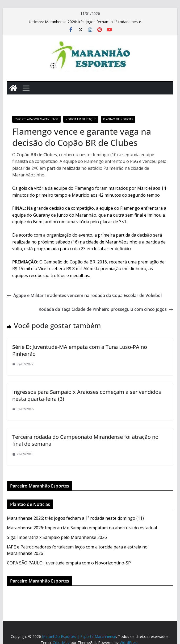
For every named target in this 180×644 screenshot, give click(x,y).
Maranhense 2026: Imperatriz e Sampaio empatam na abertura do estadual (82, 528)
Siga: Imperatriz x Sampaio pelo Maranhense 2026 (57, 537)
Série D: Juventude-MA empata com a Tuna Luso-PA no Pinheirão (80, 350)
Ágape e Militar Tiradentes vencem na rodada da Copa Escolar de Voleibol (84, 295)
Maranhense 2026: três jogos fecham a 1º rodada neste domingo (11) (75, 518)
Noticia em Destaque (81, 119)
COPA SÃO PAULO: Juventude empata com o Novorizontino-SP (69, 563)
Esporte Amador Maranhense (36, 119)
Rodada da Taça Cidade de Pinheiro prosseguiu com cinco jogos (106, 309)
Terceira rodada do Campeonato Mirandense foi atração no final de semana (85, 440)
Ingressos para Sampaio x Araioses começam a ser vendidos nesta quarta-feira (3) (87, 395)
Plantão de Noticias (118, 119)
